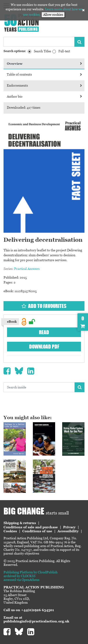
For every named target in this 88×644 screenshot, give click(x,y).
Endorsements (44, 85)
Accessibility (68, 531)
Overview (44, 64)
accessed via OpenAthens (21, 580)
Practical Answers (27, 269)
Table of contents (44, 74)
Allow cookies (53, 15)
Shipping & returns (20, 523)
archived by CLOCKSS (19, 576)
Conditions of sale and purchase (31, 527)
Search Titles (42, 51)
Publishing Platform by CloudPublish (31, 572)
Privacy (69, 527)
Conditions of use (37, 531)
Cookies (10, 531)
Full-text (64, 51)
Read (44, 332)
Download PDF (44, 347)
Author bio (44, 96)
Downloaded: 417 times (24, 107)
